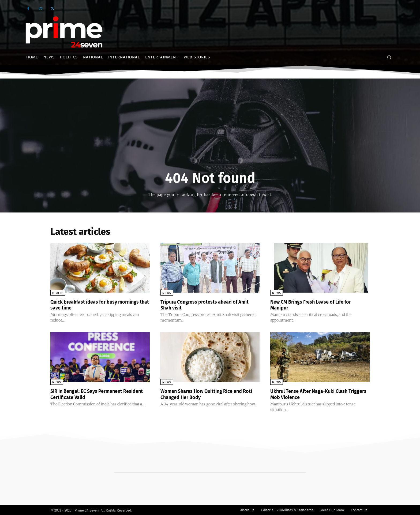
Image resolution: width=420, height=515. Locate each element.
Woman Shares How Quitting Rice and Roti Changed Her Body (207, 394)
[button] (389, 57)
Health (58, 293)
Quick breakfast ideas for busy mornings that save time (88, 305)
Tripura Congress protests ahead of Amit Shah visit (204, 305)
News (167, 293)
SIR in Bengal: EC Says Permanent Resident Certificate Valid (91, 394)
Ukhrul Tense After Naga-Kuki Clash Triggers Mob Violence (314, 394)
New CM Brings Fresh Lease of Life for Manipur (316, 305)
